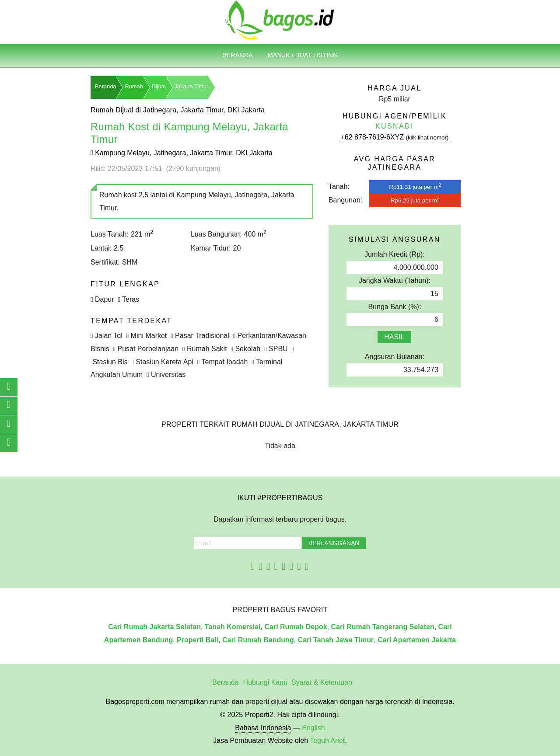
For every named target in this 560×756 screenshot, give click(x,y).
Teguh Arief (327, 740)
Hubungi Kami (265, 682)
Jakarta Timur (192, 86)
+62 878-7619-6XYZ (395, 137)
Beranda (238, 55)
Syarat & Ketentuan (322, 682)
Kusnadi (395, 126)
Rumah (134, 86)
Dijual (159, 86)
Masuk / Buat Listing (303, 55)
